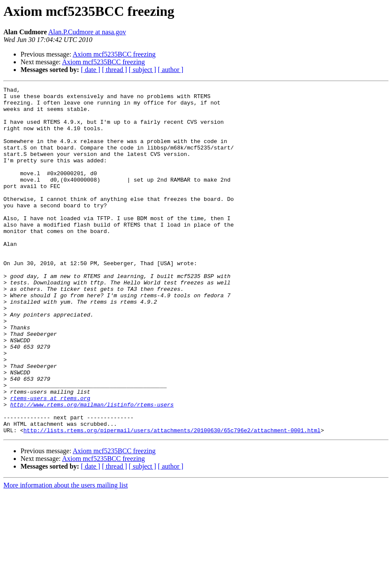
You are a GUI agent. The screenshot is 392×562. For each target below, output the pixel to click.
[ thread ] (114, 70)
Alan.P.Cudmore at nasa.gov (87, 32)
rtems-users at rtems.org (50, 461)
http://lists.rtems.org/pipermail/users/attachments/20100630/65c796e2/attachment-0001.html (172, 499)
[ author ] (171, 70)
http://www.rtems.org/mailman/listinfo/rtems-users (92, 469)
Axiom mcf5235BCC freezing (114, 54)
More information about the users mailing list (66, 555)
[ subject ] (143, 70)
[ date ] (91, 70)
